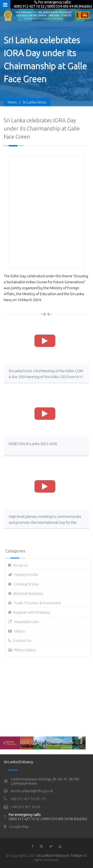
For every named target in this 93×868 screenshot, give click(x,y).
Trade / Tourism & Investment (39, 603)
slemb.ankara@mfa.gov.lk (32, 791)
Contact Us (24, 641)
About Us (22, 565)
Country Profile (28, 575)
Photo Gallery (27, 650)
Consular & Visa (27, 584)
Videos (21, 631)
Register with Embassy (33, 612)
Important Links (28, 622)
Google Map (19, 827)
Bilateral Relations (30, 593)
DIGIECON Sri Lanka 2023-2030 (33, 444)
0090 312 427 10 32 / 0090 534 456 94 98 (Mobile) (48, 819)
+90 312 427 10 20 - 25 (28, 799)
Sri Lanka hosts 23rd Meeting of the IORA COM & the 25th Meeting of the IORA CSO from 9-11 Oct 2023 (46, 377)
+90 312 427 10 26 (26, 807)
